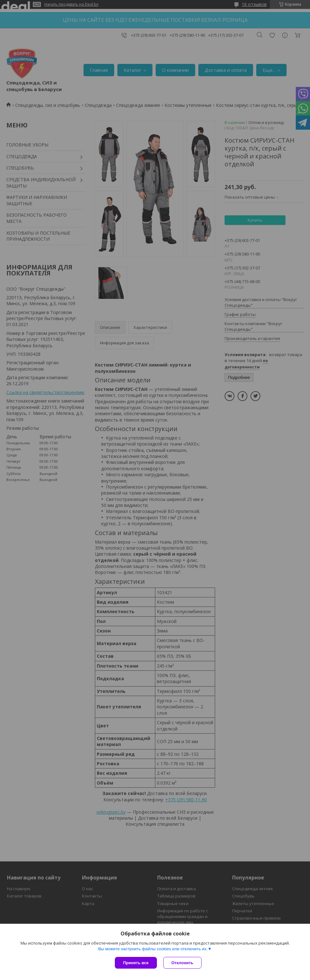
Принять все (136, 963)
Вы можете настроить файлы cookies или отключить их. (153, 949)
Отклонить (182, 963)
